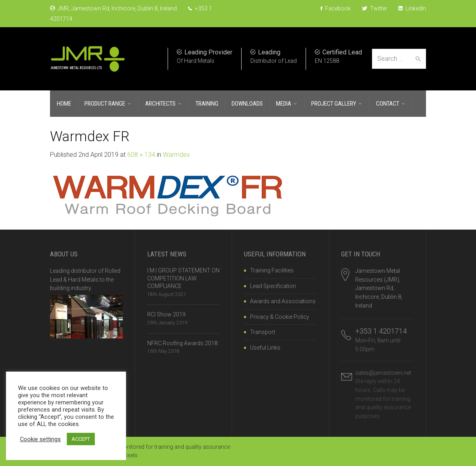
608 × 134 (141, 155)
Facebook (336, 8)
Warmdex (176, 155)
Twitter (375, 8)
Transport (263, 332)
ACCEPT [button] (81, 439)
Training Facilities (272, 270)
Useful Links (265, 348)
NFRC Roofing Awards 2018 (182, 343)
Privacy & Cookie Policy (280, 317)
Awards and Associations (283, 301)
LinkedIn (412, 8)
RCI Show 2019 (166, 314)
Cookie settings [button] (40, 439)
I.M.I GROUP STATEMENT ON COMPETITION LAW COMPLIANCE (183, 278)
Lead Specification (273, 286)
